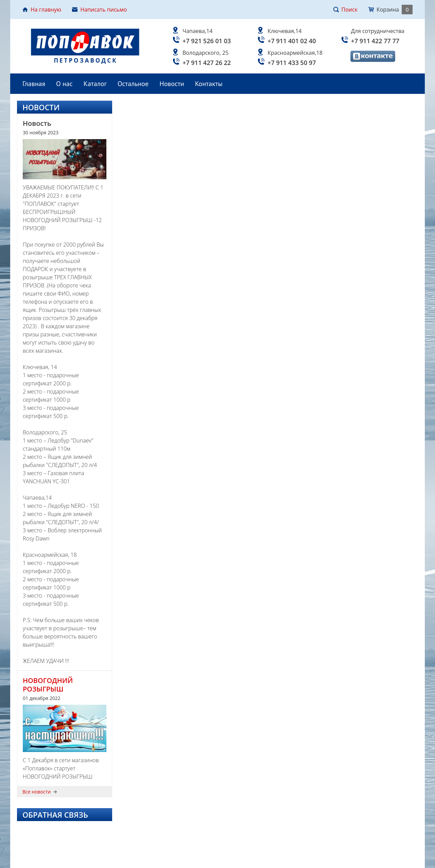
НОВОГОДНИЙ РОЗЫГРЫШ (48, 685)
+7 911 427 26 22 (207, 63)
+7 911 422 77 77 (375, 41)
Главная (34, 84)
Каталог (95, 84)
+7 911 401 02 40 (292, 41)
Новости (172, 84)
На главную (42, 10)
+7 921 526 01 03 (207, 41)
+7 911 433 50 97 (292, 63)
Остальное (133, 84)
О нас (64, 84)
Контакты (209, 84)
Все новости (40, 792)
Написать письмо (99, 10)
